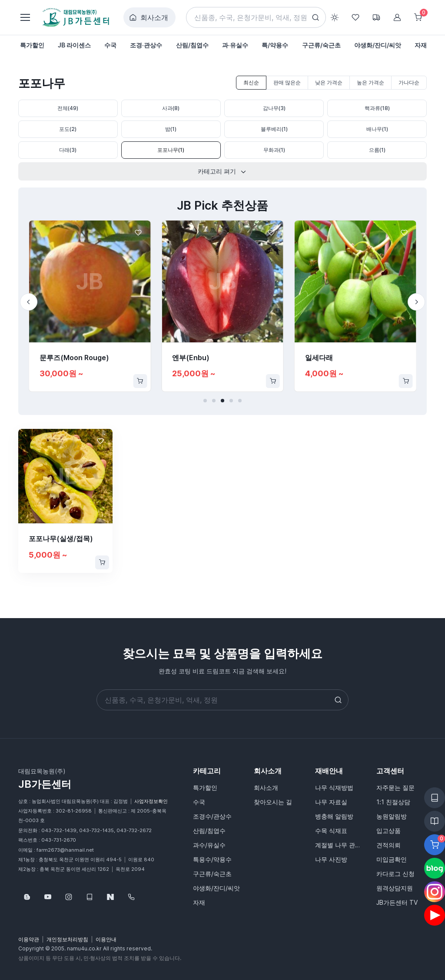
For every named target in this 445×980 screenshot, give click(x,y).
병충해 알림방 (334, 816)
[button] (205, 401)
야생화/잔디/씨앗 (216, 888)
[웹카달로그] (90, 897)
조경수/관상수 (212, 816)
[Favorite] (138, 233)
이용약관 (29, 939)
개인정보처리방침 (67, 939)
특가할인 (205, 788)
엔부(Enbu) (191, 358)
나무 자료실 (331, 802)
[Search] (256, 17)
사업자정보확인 (151, 801)
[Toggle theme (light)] (335, 17)
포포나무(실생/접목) (61, 538)
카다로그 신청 (395, 874)
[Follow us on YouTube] (48, 897)
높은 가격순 (370, 82)
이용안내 (106, 939)
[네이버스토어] (110, 897)
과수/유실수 (209, 845)
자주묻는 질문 (395, 788)
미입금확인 (392, 859)
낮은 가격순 (329, 82)
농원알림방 (392, 816)
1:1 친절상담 (393, 802)
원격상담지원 (395, 888)
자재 (199, 902)
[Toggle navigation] (25, 17)
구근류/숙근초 (212, 874)
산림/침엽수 (209, 831)
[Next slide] (416, 302)
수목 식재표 (331, 831)
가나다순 (409, 82)
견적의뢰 (389, 845)
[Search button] (315, 17)
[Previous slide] (29, 302)
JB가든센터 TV (397, 902)
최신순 (251, 82)
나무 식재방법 (334, 788)
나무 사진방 (331, 859)
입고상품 (389, 831)
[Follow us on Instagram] (69, 897)
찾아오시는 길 (273, 802)
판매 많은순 (287, 82)
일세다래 (319, 358)
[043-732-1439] (131, 897)
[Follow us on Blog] (27, 897)
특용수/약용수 (212, 859)
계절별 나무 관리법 (340, 845)
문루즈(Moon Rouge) (74, 358)
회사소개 (149, 17)
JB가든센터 (45, 784)
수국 (199, 802)
